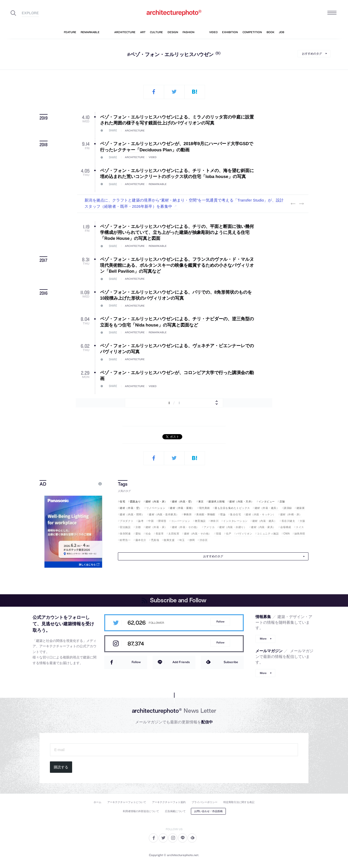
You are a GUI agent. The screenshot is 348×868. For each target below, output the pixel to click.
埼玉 (182, 540)
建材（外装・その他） (186, 527)
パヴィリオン (244, 534)
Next (301, 204)
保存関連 (125, 534)
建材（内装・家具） (263, 527)
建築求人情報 (217, 502)
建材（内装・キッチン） (261, 514)
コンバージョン (181, 521)
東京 (201, 502)
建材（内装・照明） (132, 514)
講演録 (288, 508)
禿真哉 (155, 540)
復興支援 (169, 540)
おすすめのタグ (312, 54)
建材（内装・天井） (242, 502)
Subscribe (231, 662)
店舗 (282, 502)
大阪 (302, 521)
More (263, 639)
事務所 (188, 514)
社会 (148, 534)
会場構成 (286, 527)
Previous (293, 204)
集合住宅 (236, 514)
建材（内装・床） (156, 502)
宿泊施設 (125, 527)
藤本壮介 (141, 540)
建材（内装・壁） (183, 502)
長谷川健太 (288, 521)
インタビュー (267, 502)
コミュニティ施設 (268, 534)
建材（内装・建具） (265, 521)
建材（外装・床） (156, 527)
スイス (300, 527)
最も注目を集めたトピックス (232, 508)
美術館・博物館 (206, 514)
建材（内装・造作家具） (164, 514)
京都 (138, 527)
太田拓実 (174, 534)
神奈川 (215, 521)
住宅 (122, 502)
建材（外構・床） (291, 514)
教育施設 (200, 521)
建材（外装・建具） (267, 508)
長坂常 (160, 534)
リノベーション (156, 508)
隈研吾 (162, 521)
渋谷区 (204, 540)
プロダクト (127, 521)
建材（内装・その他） (198, 534)
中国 (151, 521)
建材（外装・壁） (131, 508)
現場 (219, 534)
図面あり (135, 502)
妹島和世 (300, 534)
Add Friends (181, 662)
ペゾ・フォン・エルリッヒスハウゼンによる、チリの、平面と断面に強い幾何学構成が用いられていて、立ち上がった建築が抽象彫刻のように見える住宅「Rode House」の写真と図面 (177, 233)
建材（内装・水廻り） (233, 527)
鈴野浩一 (125, 540)
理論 (223, 514)
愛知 (138, 534)
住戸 (229, 534)
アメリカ (209, 527)
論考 (141, 521)
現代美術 (205, 508)
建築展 (301, 508)
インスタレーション (235, 521)
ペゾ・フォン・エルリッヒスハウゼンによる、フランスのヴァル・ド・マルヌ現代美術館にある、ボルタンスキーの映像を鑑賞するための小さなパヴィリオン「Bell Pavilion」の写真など (177, 265)
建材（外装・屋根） (182, 508)
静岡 (192, 540)
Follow (220, 622)
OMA (287, 534)
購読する (61, 767)
